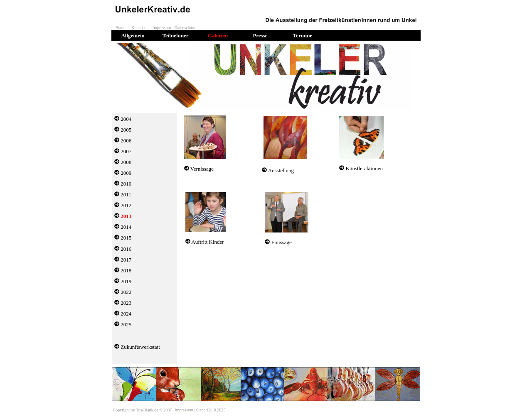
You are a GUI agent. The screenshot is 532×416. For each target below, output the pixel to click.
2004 (126, 119)
